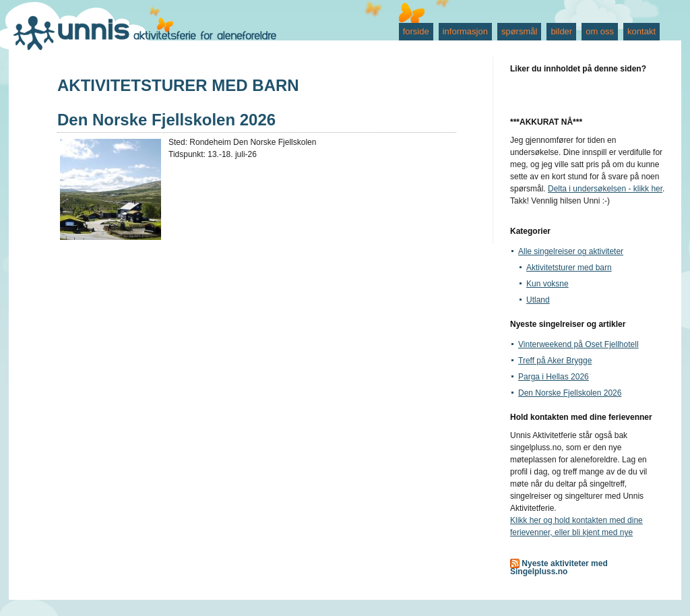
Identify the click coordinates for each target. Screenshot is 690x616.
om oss (600, 31)
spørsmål (519, 31)
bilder (561, 31)
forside (416, 31)
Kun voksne (547, 284)
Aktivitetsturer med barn (569, 268)
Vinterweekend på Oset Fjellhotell (578, 344)
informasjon (465, 31)
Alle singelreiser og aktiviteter (571, 251)
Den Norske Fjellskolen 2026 (166, 120)
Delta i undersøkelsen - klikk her (605, 189)
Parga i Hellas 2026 (554, 377)
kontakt (641, 31)
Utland (538, 300)
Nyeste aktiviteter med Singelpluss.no (559, 567)
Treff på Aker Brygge (555, 361)
